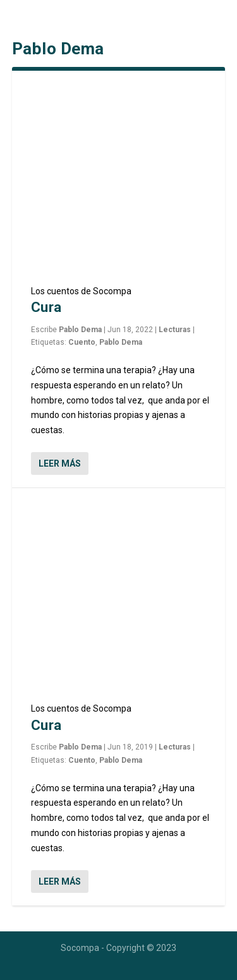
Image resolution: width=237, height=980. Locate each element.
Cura (46, 307)
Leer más (60, 463)
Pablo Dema (80, 330)
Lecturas (175, 330)
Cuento (82, 342)
